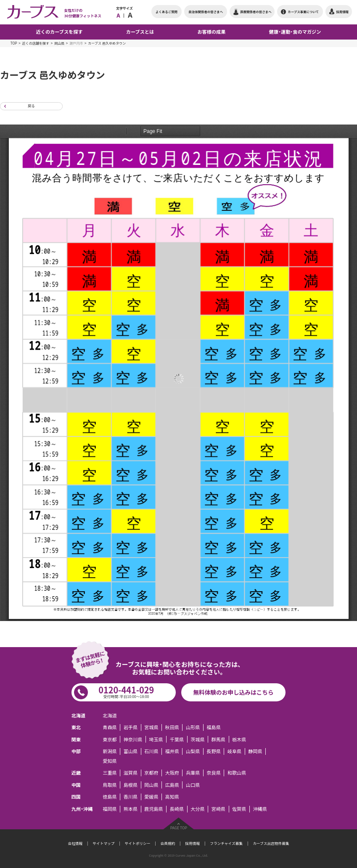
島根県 (131, 785)
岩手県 (131, 727)
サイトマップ (103, 843)
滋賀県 (131, 773)
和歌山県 (237, 773)
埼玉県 (156, 739)
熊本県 (131, 809)
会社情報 (75, 843)
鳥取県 (110, 785)
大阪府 (172, 773)
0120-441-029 (126, 691)
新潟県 (110, 751)
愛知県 (110, 761)
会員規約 (168, 843)
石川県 (151, 751)
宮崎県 (219, 809)
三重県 (110, 773)
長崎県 (177, 809)
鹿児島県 (154, 809)
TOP (14, 43)
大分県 (198, 809)
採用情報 (192, 843)
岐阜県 (235, 751)
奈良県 (214, 773)
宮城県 (151, 727)
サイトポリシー (138, 843)
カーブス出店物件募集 (271, 843)
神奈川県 (133, 739)
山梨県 (193, 751)
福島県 (214, 727)
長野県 (214, 751)
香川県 (131, 797)
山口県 (193, 785)
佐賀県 (239, 809)
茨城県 (198, 739)
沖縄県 (260, 809)
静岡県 (255, 751)
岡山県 (59, 43)
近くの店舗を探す (36, 43)
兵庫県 (193, 773)
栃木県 (239, 739)
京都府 (151, 773)
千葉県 (177, 739)
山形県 (193, 727)
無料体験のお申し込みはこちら (233, 692)
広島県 (172, 785)
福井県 (172, 751)
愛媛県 (151, 797)
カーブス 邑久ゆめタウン (107, 43)
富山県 (131, 751)
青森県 (110, 727)
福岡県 (110, 809)
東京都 (110, 739)
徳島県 (110, 797)
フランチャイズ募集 (226, 843)
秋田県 (172, 727)
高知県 (172, 797)
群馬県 (219, 739)
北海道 (110, 715)
